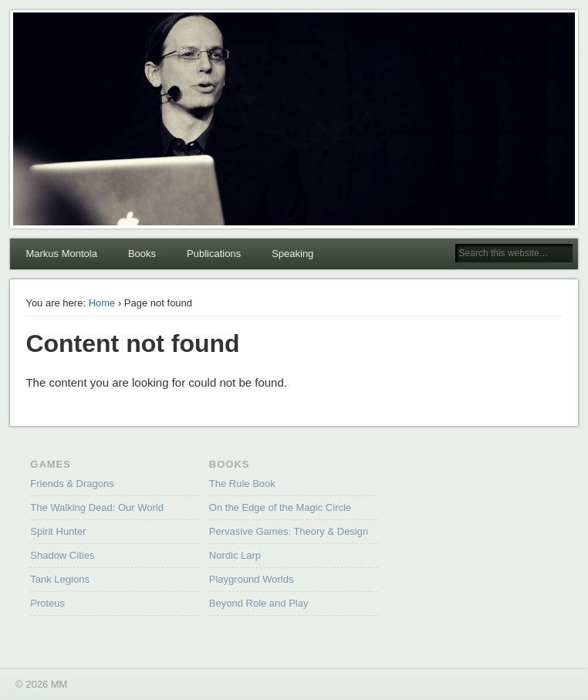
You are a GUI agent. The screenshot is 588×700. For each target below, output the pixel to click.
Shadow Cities (62, 555)
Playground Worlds (252, 579)
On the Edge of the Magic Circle (280, 507)
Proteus (47, 603)
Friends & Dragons (72, 484)
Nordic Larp (235, 555)
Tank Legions (60, 579)
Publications (214, 254)
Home (102, 303)
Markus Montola (61, 254)
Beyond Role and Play (259, 603)
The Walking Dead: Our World (97, 507)
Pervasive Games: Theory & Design (289, 531)
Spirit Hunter (58, 531)
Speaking (292, 254)
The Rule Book (242, 484)
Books (142, 254)
